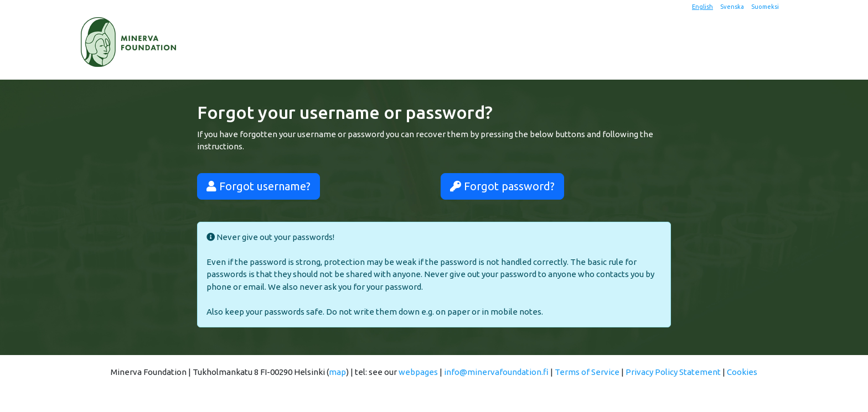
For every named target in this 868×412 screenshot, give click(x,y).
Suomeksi (765, 7)
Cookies (742, 372)
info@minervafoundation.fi (496, 372)
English (702, 7)
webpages (418, 372)
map (337, 372)
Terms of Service (587, 372)
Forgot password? (502, 186)
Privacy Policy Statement (673, 372)
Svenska (732, 7)
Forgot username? (259, 186)
